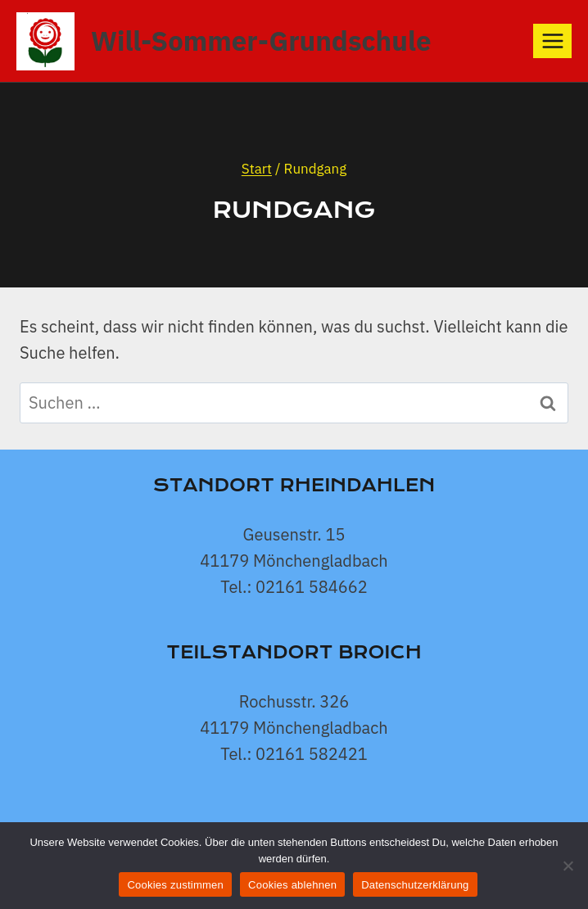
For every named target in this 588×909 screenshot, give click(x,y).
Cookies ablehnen (292, 885)
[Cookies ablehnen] (568, 866)
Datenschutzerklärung (415, 885)
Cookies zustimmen (175, 885)
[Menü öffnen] (552, 41)
